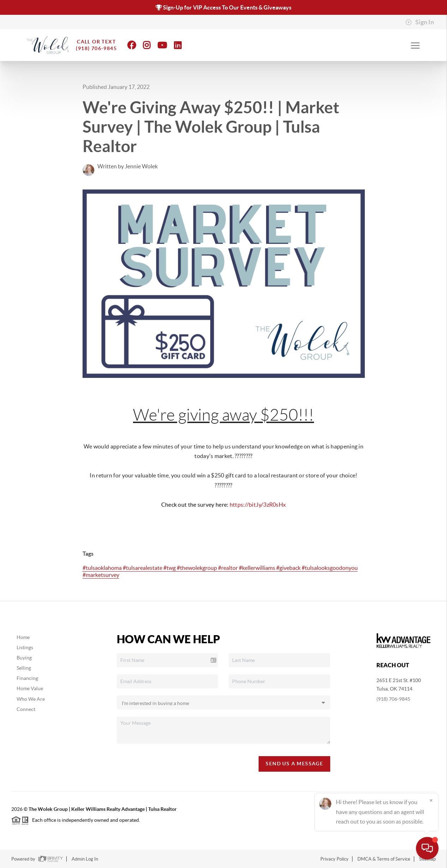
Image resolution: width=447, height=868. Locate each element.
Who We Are (31, 699)
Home (23, 637)
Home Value (30, 688)
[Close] (431, 800)
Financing (27, 678)
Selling (24, 668)
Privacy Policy (334, 859)
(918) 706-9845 (393, 699)
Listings (25, 647)
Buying (24, 658)
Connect (26, 709)
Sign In (420, 22)
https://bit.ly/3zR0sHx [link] (258, 505)
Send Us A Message (294, 764)
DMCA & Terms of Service (384, 859)
